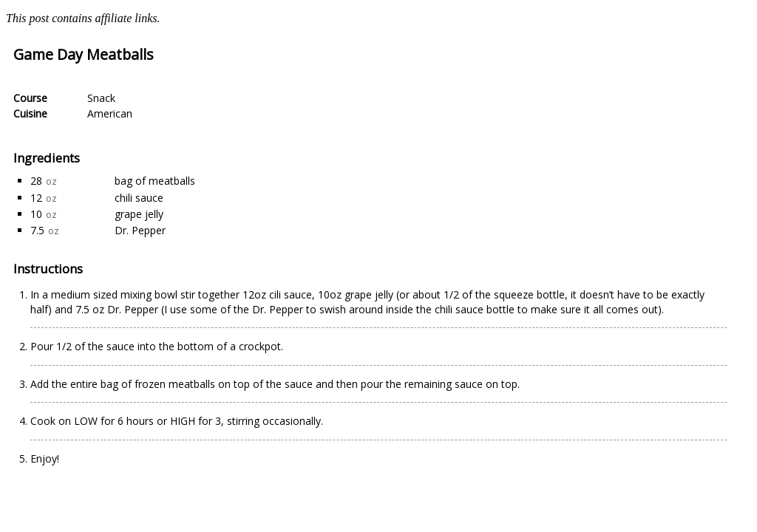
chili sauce (139, 198)
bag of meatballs (155, 181)
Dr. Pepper (140, 230)
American (110, 113)
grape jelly (139, 214)
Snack (101, 98)
